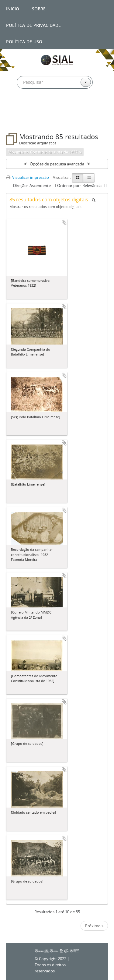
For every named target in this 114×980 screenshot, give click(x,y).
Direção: (20, 186)
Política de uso (24, 41)
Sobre (39, 8)
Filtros (19, 121)
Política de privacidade (33, 25)
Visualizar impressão (28, 177)
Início (13, 8)
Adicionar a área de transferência (64, 222)
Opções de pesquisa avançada (57, 164)
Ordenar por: (69, 186)
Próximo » (94, 926)
